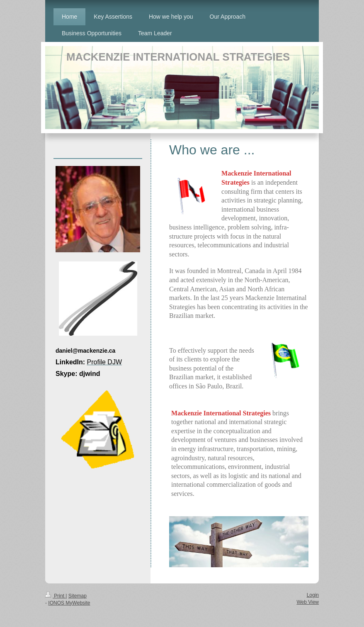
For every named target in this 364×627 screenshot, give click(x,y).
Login (313, 595)
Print (55, 596)
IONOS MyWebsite (69, 603)
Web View (308, 602)
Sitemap (78, 596)
